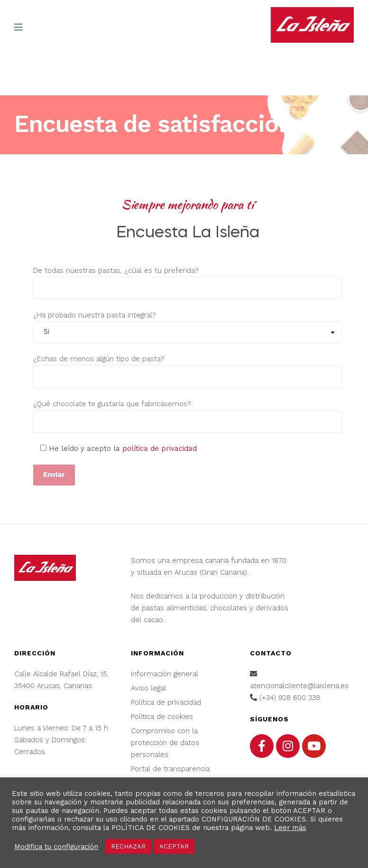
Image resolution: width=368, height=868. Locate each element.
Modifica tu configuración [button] (56, 847)
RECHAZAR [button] (128, 846)
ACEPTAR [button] (174, 846)
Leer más (290, 828)
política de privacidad (160, 448)
